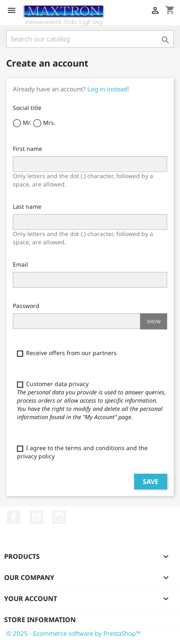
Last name (27, 206)
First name (28, 149)
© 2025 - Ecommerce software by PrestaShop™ (73, 633)
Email (20, 264)
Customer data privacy (91, 400)
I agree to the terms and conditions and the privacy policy (82, 452)
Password (26, 306)
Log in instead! (108, 89)
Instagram (59, 517)
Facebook (14, 517)
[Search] (90, 39)
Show (154, 321)
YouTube (36, 517)
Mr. (22, 123)
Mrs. (44, 123)
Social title (27, 108)
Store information (40, 620)
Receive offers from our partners (67, 353)
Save (151, 482)
